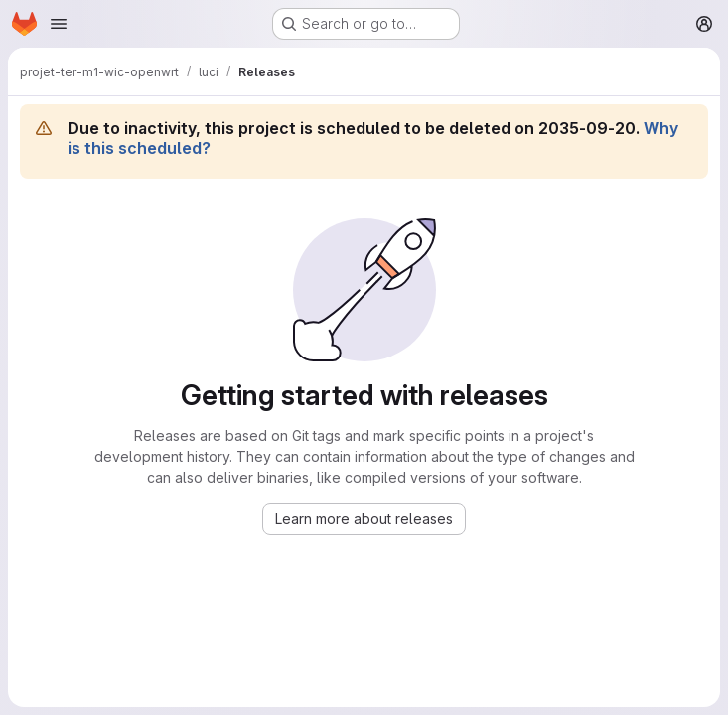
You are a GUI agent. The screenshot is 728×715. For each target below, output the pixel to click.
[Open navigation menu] (59, 24)
